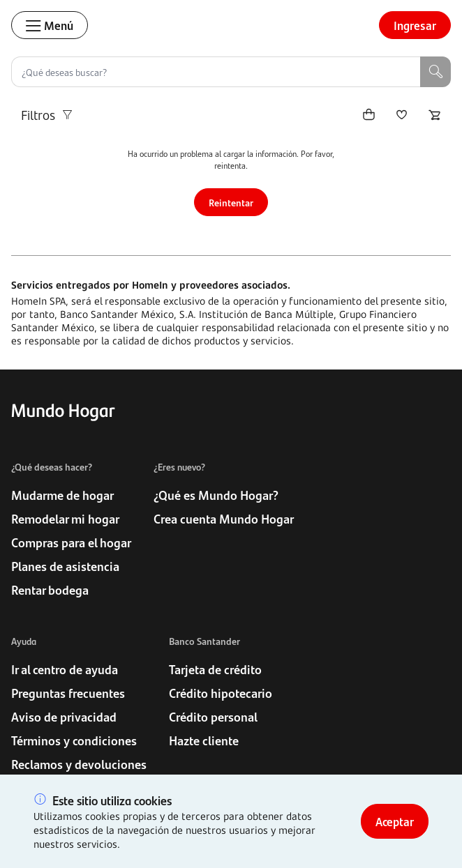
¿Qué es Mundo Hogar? (216, 495)
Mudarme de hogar (62, 495)
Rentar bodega (50, 590)
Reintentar (231, 202)
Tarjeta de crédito (215, 669)
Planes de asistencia (65, 566)
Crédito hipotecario (221, 693)
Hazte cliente (204, 740)
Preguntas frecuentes (68, 693)
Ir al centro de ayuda (65, 669)
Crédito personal (213, 717)
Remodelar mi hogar (65, 519)
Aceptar (395, 821)
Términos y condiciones (74, 740)
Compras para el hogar (71, 542)
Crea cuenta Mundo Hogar (224, 519)
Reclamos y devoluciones (79, 764)
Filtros (47, 115)
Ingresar (415, 25)
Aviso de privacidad (64, 717)
